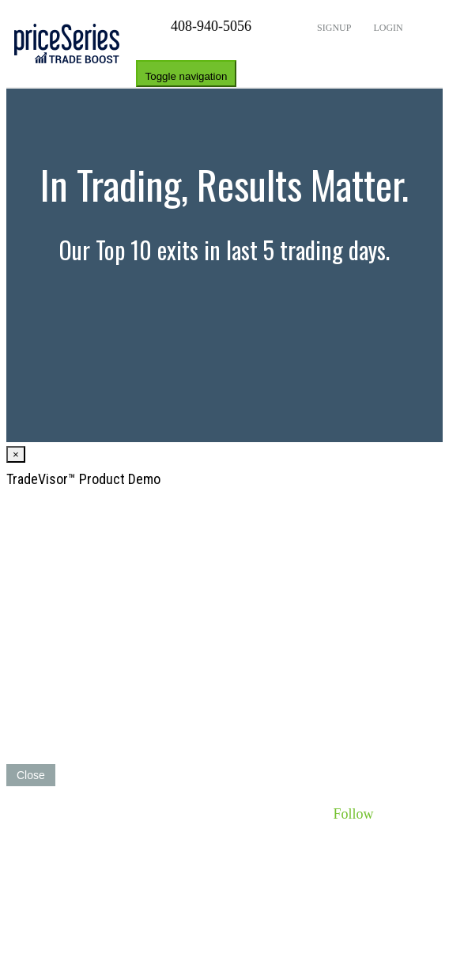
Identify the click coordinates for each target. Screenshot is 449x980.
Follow (353, 814)
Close (31, 775)
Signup (333, 28)
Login (387, 28)
